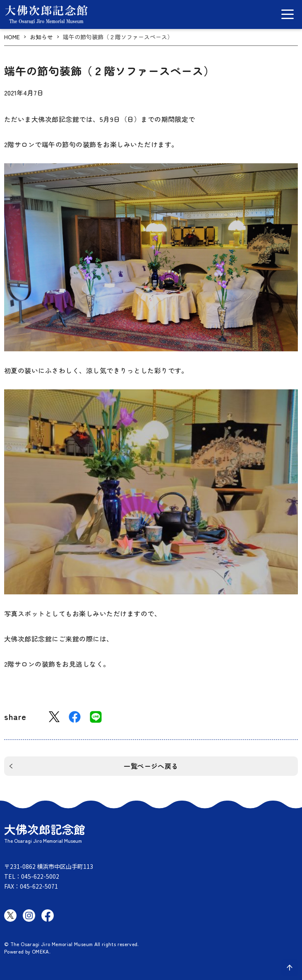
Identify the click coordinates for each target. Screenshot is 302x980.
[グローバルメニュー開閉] (288, 14)
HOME (12, 37)
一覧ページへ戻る (151, 766)
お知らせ (41, 37)
